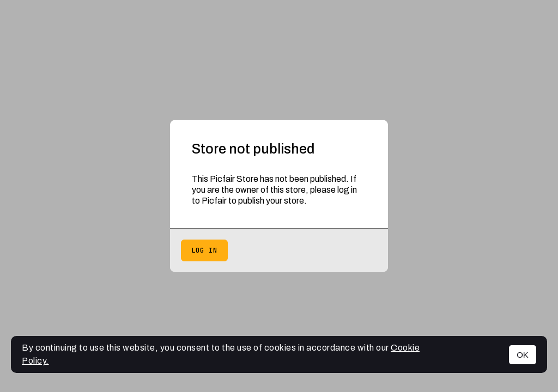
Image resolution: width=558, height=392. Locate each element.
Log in (204, 250)
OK (523, 355)
